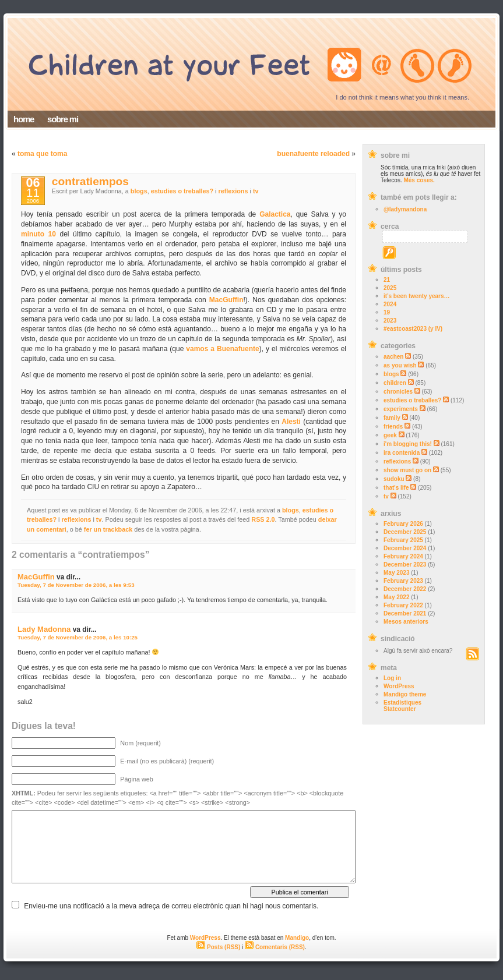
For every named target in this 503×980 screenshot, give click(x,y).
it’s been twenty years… (417, 296)
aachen (393, 357)
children (395, 383)
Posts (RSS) (218, 947)
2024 (390, 304)
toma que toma (42, 154)
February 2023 (403, 581)
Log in (392, 678)
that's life (396, 488)
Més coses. (419, 180)
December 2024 (405, 548)
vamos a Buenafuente (222, 349)
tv (386, 496)
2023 (390, 321)
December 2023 (405, 565)
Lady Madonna (44, 629)
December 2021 (405, 613)
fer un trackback (108, 529)
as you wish (400, 365)
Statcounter (400, 709)
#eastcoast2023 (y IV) (413, 329)
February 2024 (403, 556)
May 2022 (396, 597)
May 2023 (396, 573)
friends (393, 427)
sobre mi (63, 119)
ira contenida (402, 453)
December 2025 (405, 532)
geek (390, 435)
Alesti (291, 422)
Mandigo (297, 938)
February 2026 (403, 524)
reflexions (397, 461)
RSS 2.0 (263, 519)
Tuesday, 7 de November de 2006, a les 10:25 (78, 637)
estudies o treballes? (412, 400)
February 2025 (403, 540)
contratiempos (90, 181)
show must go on (407, 470)
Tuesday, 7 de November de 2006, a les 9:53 (76, 585)
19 (387, 312)
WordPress (399, 686)
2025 (390, 288)
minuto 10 (38, 234)
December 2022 (405, 589)
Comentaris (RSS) (275, 947)
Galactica (275, 214)
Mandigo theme (405, 694)
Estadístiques (402, 703)
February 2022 (403, 605)
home (24, 119)
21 (387, 280)
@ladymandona (405, 209)
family (392, 418)
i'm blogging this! (408, 444)
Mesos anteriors (406, 622)
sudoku (394, 479)
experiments (401, 409)
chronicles (398, 392)
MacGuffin (226, 300)
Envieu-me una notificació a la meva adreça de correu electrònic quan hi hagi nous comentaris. (171, 906)
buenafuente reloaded (313, 154)
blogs (391, 374)
